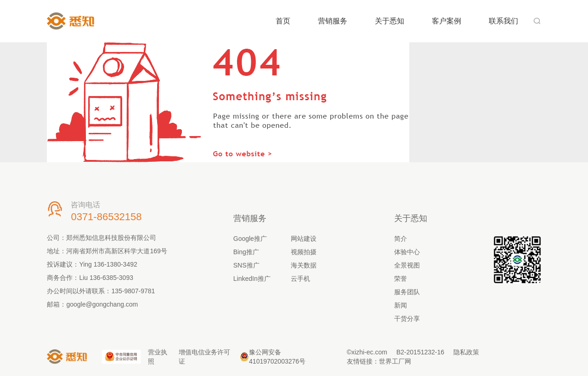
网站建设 (304, 239)
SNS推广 (246, 265)
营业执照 (158, 357)
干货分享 (407, 319)
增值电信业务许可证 (204, 357)
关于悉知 (390, 21)
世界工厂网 (395, 361)
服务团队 (407, 292)
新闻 (401, 305)
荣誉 (401, 279)
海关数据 (304, 265)
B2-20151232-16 (420, 352)
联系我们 (503, 21)
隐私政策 (466, 352)
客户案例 (447, 21)
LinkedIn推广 (252, 279)
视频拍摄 (304, 252)
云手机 (300, 279)
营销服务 (333, 21)
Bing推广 (246, 252)
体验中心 (407, 252)
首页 (283, 21)
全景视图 (407, 265)
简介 (401, 239)
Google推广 (250, 239)
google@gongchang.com (102, 304)
